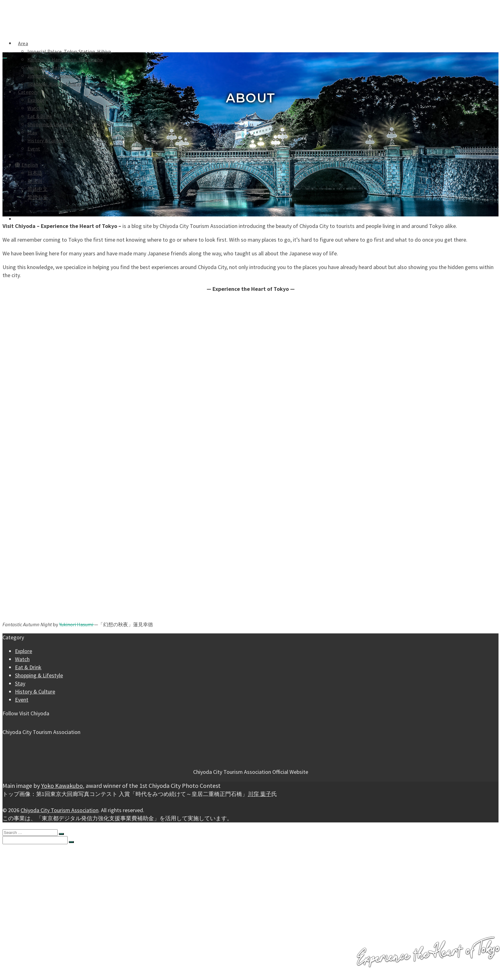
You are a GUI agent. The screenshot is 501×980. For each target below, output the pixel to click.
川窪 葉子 (260, 794)
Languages (27, 946)
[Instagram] (10, 722)
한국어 (35, 181)
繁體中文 (38, 197)
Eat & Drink (40, 116)
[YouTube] (15, 722)
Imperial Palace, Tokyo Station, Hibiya (69, 51)
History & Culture (46, 140)
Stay (32, 132)
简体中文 (38, 189)
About (25, 157)
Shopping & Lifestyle (50, 124)
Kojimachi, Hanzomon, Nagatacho (65, 59)
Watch (34, 108)
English (27, 165)
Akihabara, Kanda (46, 68)
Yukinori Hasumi (77, 624)
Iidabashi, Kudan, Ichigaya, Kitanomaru (70, 84)
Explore (36, 100)
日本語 (35, 173)
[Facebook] (5, 722)
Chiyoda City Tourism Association (60, 810)
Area (20, 853)
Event (34, 149)
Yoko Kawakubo (62, 786)
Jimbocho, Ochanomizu (53, 76)
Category (28, 92)
